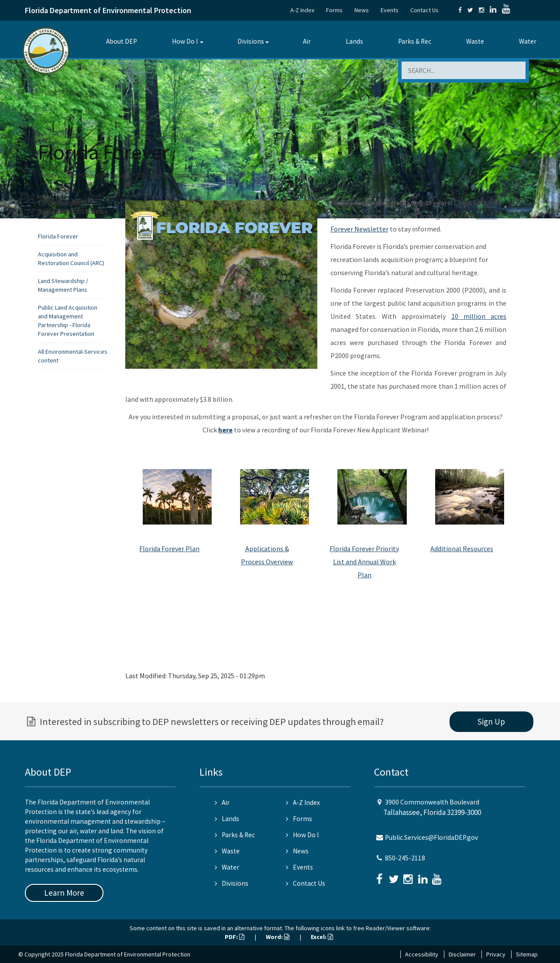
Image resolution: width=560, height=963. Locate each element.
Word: (278, 937)
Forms (334, 10)
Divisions (251, 41)
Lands (354, 41)
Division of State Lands (107, 174)
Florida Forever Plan (169, 549)
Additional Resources (462, 549)
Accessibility (422, 954)
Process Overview (267, 562)
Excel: (322, 937)
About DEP (122, 41)
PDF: (235, 937)
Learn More (64, 893)
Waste (475, 41)
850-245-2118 (405, 858)
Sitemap (527, 954)
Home (46, 174)
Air (307, 41)
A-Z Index (302, 10)
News (362, 10)
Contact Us (424, 10)
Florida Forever (58, 236)
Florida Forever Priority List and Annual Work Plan (364, 562)
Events (390, 10)
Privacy (496, 954)
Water (528, 41)
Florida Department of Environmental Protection (108, 10)
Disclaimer (462, 954)
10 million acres (479, 316)
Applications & (267, 549)
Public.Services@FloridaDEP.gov (431, 837)
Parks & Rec (415, 41)
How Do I (185, 41)
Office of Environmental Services (173, 174)
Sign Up (491, 721)
